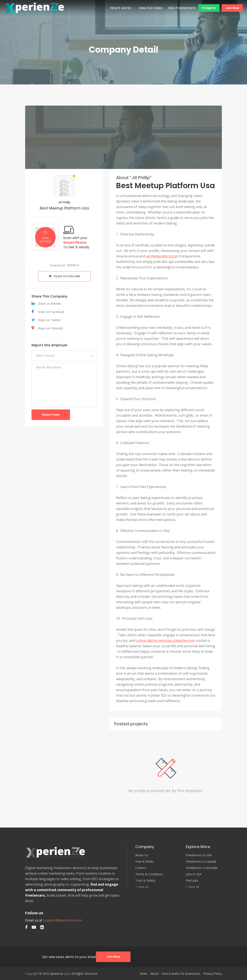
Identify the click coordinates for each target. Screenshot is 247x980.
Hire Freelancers (182, 8)
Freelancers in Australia (202, 868)
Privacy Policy (213, 974)
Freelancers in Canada (201, 862)
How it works (121, 8)
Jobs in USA (194, 874)
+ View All (142, 887)
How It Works (145, 862)
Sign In (209, 8)
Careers (141, 868)
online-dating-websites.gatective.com (165, 640)
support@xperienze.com (62, 920)
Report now (51, 415)
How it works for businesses (181, 974)
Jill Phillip (64, 202)
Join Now (232, 8)
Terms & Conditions (149, 874)
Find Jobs (192, 881)
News (143, 974)
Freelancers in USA (199, 855)
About (154, 974)
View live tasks (151, 8)
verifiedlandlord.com (162, 256)
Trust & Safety (145, 881)
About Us (142, 855)
